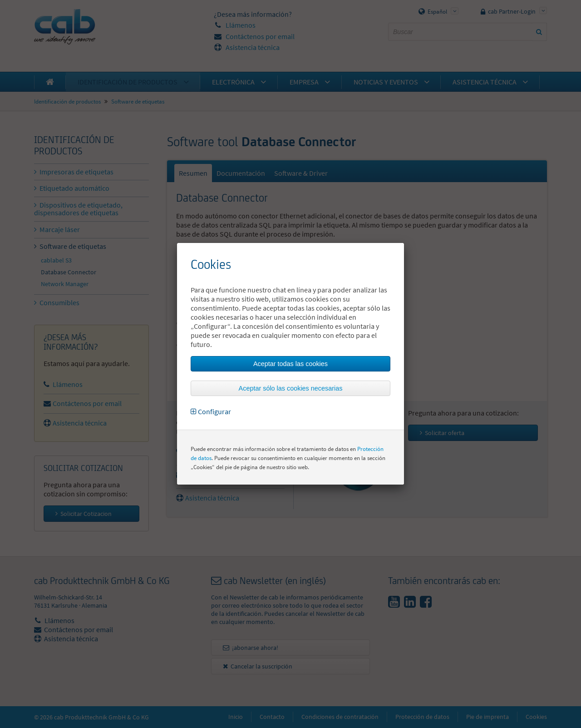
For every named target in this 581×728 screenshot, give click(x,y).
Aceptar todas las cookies (290, 364)
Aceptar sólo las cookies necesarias (291, 388)
